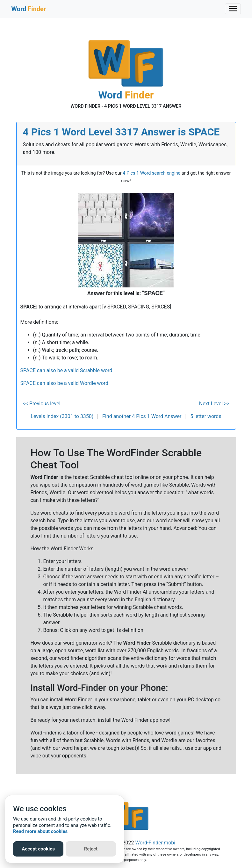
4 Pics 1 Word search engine (151, 173)
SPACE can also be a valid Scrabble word (66, 370)
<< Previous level (42, 404)
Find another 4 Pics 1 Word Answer (142, 416)
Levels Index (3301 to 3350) (62, 416)
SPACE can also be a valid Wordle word (65, 383)
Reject (91, 849)
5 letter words (206, 416)
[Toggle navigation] (233, 9)
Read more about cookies (40, 831)
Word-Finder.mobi (155, 843)
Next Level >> (214, 404)
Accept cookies (38, 849)
